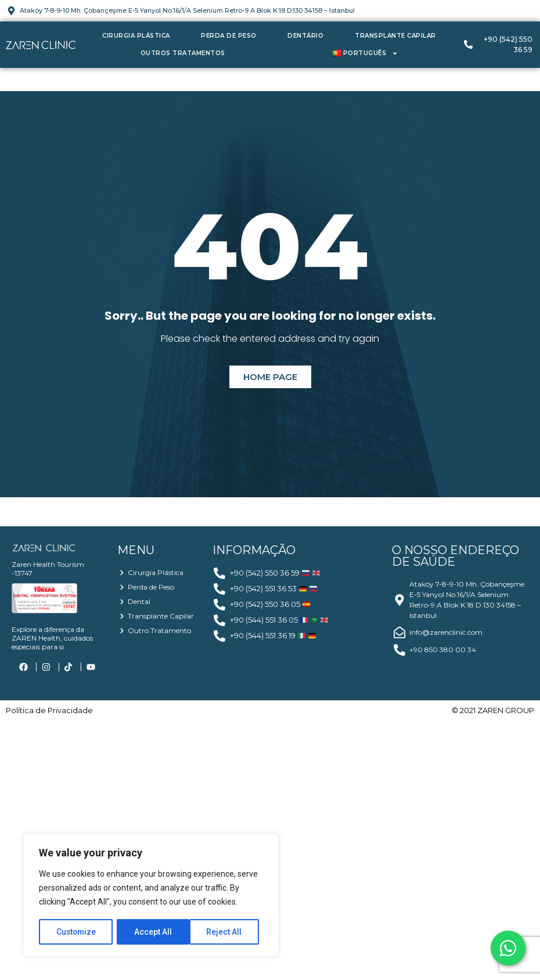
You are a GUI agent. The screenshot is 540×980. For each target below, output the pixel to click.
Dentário (305, 36)
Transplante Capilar (395, 36)
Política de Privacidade (49, 710)
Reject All (153, 932)
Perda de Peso (229, 36)
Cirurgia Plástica (136, 36)
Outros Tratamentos (183, 53)
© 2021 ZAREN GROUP (493, 710)
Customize (76, 932)
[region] (151, 896)
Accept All (227, 932)
